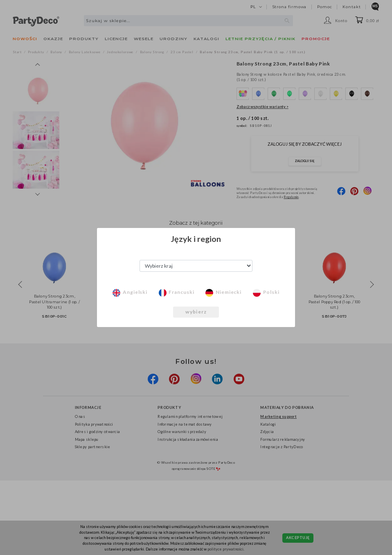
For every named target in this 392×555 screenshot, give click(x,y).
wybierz (196, 312)
